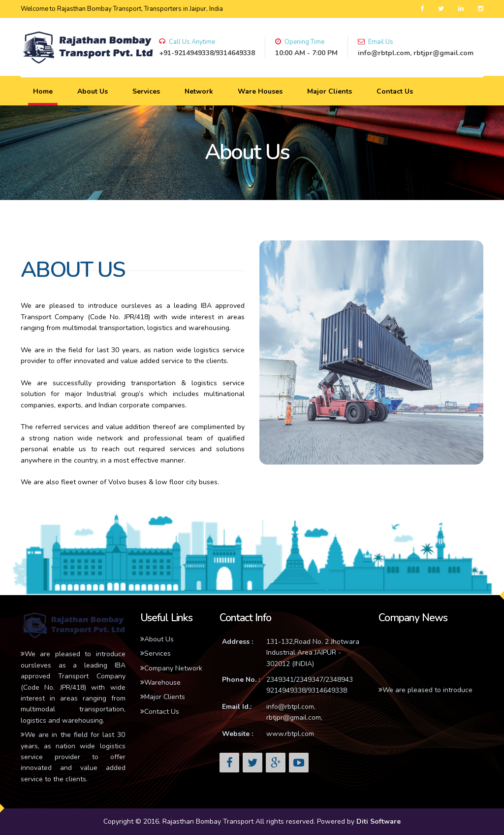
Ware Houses (260, 91)
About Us (93, 91)
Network (199, 91)
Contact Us (395, 91)
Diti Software (378, 821)
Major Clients (330, 91)
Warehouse (160, 683)
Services (146, 91)
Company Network (171, 668)
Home (43, 91)
